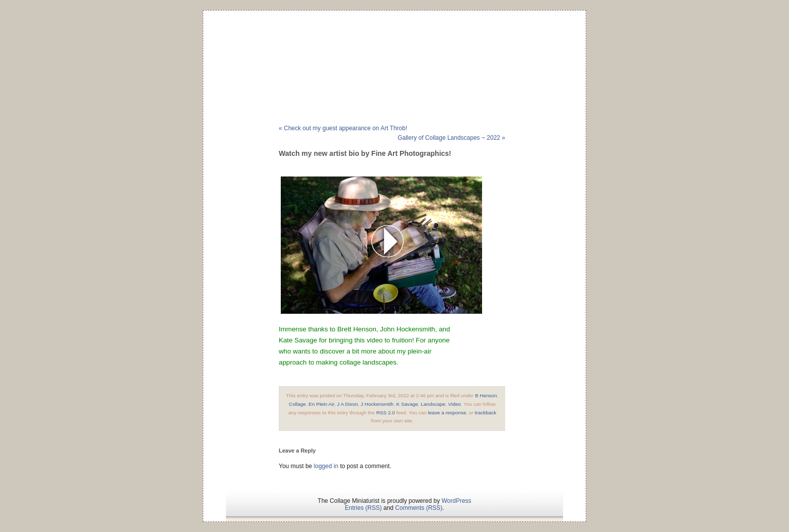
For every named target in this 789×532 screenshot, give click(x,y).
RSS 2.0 (386, 413)
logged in (326, 466)
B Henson (486, 395)
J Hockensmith (377, 404)
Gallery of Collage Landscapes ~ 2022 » (451, 138)
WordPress (456, 501)
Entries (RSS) (363, 508)
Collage (297, 404)
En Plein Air (321, 404)
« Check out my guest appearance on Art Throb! (343, 128)
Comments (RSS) (419, 508)
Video (455, 404)
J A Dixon (348, 404)
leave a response (447, 413)
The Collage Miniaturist (394, 52)
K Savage (407, 404)
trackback (486, 413)
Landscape (433, 404)
